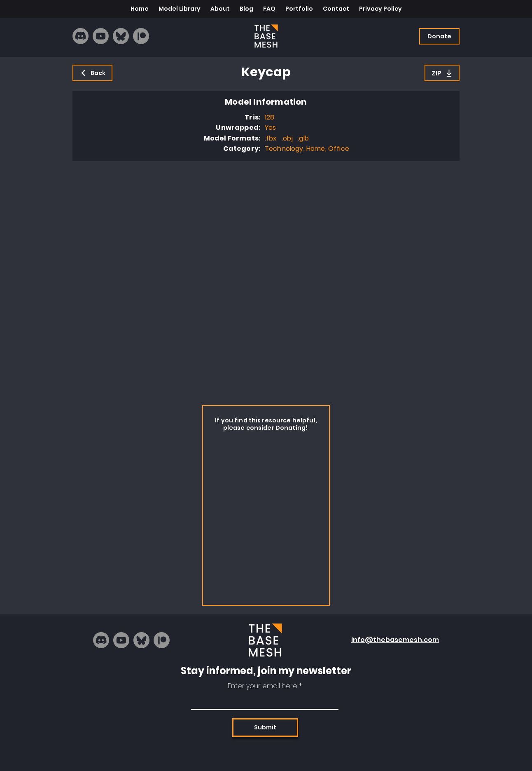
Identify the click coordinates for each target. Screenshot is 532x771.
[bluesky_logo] (121, 36)
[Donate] (439, 36)
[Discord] (80, 36)
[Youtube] (101, 36)
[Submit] (265, 728)
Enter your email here (262, 686)
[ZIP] (442, 73)
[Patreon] (141, 36)
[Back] (92, 73)
